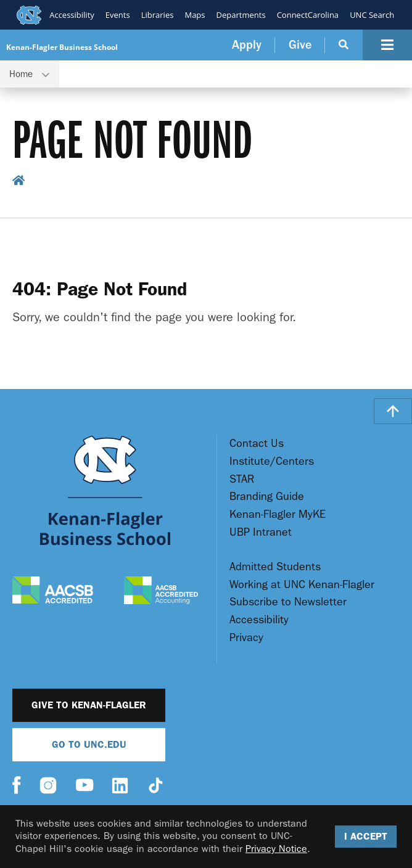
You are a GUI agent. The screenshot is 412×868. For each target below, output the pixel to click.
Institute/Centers (272, 461)
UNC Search (372, 15)
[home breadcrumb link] (19, 182)
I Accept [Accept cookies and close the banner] (366, 836)
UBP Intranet (261, 532)
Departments (241, 15)
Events (117, 15)
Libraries (157, 15)
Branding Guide (267, 497)
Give (300, 45)
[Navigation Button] (387, 45)
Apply (247, 45)
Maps (195, 15)
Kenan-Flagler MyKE (278, 514)
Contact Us (257, 444)
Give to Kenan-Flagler (89, 705)
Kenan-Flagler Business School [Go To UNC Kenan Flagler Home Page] (62, 47)
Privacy (246, 638)
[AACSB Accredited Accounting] (161, 592)
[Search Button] (344, 45)
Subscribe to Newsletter (288, 602)
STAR (242, 479)
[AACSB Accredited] (53, 592)
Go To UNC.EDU (89, 744)
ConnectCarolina (307, 15)
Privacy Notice (276, 849)
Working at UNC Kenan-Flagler (302, 585)
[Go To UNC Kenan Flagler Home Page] (105, 490)
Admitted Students (275, 567)
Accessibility (72, 15)
